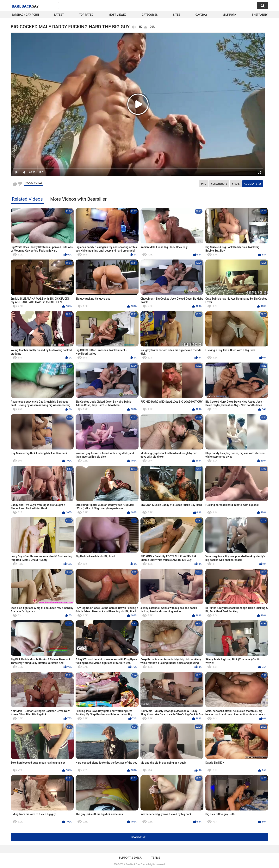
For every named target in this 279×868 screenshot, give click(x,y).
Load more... (140, 837)
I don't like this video (20, 184)
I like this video (15, 184)
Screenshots (219, 184)
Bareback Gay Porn (25, 15)
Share (236, 184)
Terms (156, 858)
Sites (177, 15)
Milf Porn (229, 15)
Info (204, 184)
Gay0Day (201, 15)
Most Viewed (117, 15)
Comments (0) (253, 184)
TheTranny (260, 15)
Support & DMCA (130, 858)
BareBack (25, 6)
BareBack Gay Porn (135, 864)
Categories (150, 15)
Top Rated (86, 15)
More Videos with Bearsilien (79, 199)
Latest (59, 15)
